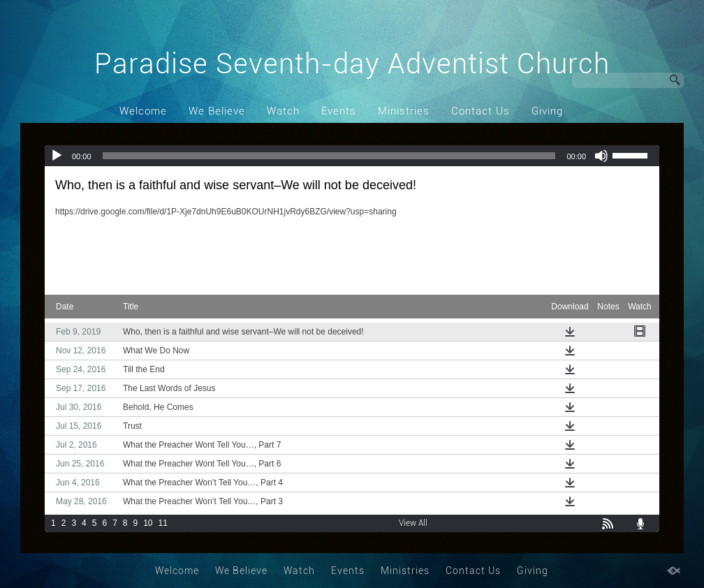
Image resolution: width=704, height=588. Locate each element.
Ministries (404, 111)
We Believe (217, 111)
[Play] (57, 156)
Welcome (143, 111)
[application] (352, 156)
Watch (283, 111)
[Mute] (601, 156)
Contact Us (481, 111)
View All (413, 523)
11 (163, 523)
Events (339, 111)
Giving (547, 111)
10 (148, 523)
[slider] (329, 156)
